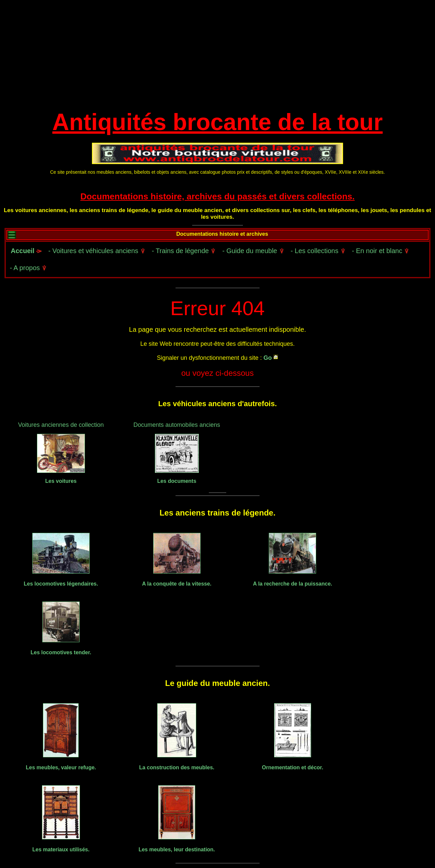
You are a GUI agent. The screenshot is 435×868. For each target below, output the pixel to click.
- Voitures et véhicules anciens (97, 251)
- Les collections (318, 251)
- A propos (28, 268)
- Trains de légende (184, 251)
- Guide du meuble (253, 251)
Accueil (26, 251)
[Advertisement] (217, 57)
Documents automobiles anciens (177, 425)
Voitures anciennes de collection (61, 425)
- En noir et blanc (381, 251)
